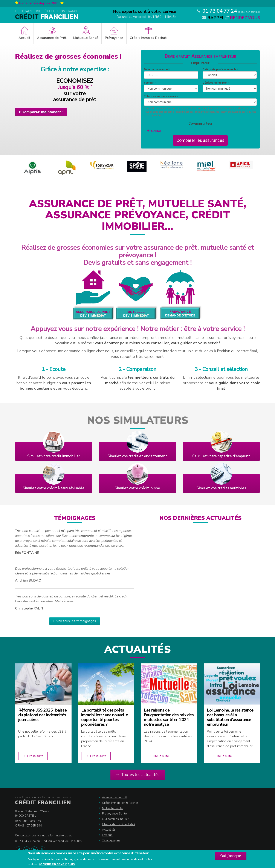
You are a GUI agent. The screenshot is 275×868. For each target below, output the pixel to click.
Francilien (47, 17)
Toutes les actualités (140, 775)
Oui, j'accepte (231, 856)
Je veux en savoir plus (57, 864)
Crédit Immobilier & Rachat (120, 803)
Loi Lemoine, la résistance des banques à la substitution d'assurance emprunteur (230, 717)
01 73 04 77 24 (220, 11)
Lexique (107, 835)
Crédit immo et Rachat (148, 38)
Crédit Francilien (43, 803)
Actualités (109, 830)
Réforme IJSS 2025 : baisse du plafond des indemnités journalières (42, 715)
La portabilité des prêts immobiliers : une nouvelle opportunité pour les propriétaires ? (105, 717)
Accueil (24, 38)
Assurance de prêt (115, 797)
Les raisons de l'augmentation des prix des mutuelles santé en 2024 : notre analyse (169, 717)
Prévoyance (114, 38)
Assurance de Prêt (52, 38)
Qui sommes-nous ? (115, 819)
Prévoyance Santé (114, 814)
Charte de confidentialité (119, 824)
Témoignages (111, 840)
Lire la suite (35, 756)
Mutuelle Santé (86, 38)
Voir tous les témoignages (76, 621)
